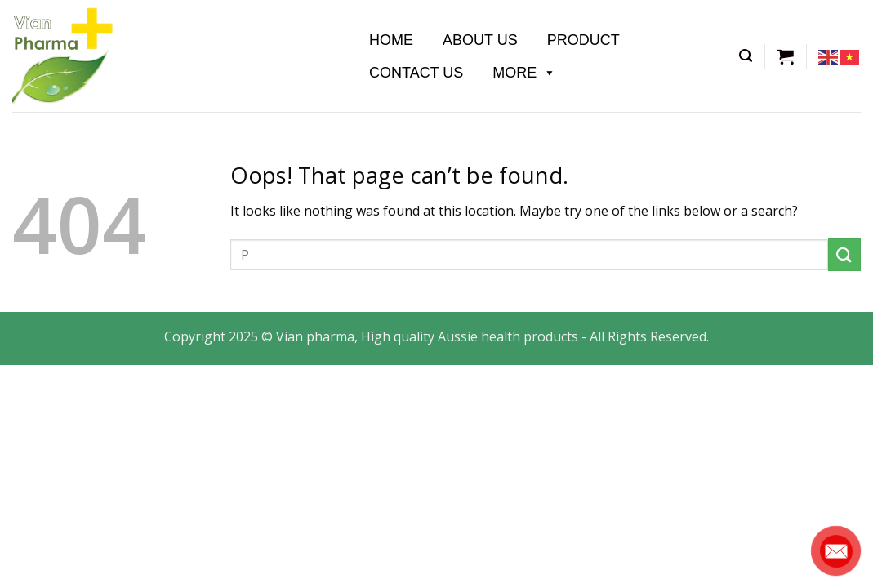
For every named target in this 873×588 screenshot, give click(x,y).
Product (583, 40)
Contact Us (416, 73)
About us (480, 40)
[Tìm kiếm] (746, 56)
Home (391, 40)
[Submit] (844, 254)
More (524, 73)
